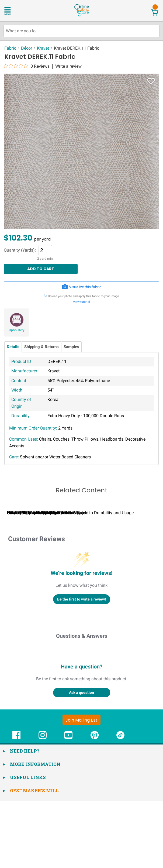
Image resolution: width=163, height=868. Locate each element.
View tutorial (82, 302)
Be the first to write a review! (82, 666)
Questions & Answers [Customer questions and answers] (82, 703)
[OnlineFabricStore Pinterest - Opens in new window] (95, 804)
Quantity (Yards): (20, 250)
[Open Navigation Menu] (14, 11)
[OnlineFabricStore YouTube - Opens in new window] (68, 804)
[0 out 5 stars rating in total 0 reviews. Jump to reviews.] (27, 66)
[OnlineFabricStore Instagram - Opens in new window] (43, 804)
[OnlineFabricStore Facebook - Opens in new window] (16, 804)
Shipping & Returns (41, 347)
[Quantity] (45, 250)
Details (13, 347)
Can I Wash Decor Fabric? (97, 580)
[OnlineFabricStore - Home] (81, 16)
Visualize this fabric (82, 287)
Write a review (68, 66)
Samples (71, 347)
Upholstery (17, 330)
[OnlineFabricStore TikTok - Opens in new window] (120, 804)
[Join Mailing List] (81, 786)
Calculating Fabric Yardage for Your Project (48, 580)
